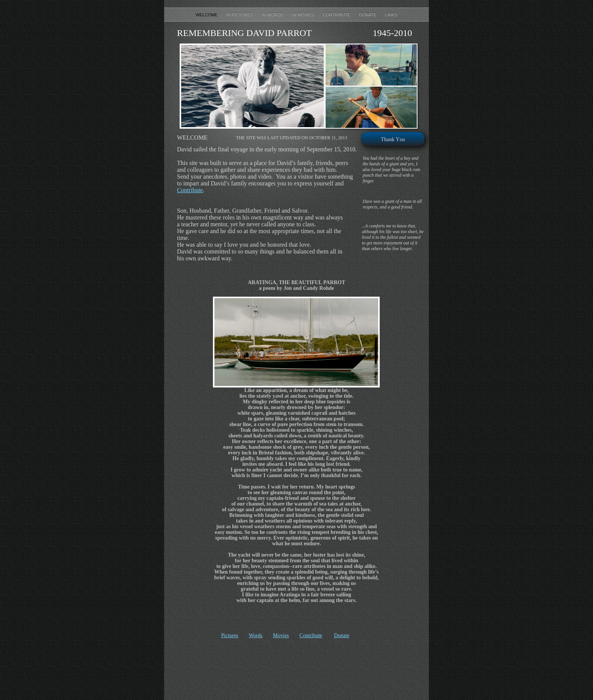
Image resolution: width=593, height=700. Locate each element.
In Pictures (240, 15)
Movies (281, 635)
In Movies (304, 15)
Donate (368, 15)
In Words (273, 15)
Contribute (337, 15)
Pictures (230, 635)
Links (391, 15)
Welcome (207, 15)
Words (256, 635)
